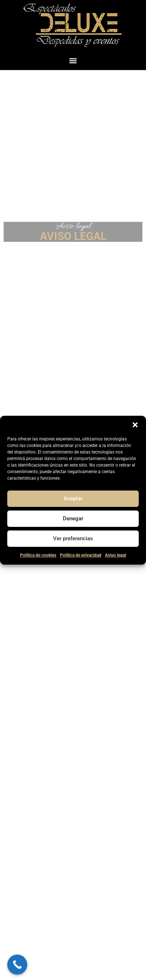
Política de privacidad (81, 555)
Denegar (73, 519)
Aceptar (73, 499)
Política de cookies (38, 555)
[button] (135, 425)
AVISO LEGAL (73, 236)
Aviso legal (115, 555)
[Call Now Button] (17, 965)
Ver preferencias (73, 538)
